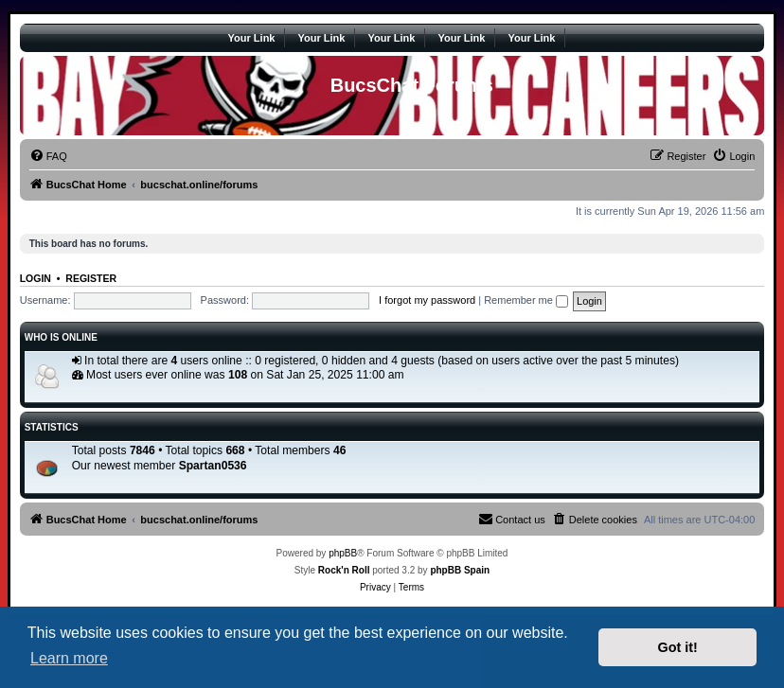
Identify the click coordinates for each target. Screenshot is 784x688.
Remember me (526, 300)
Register (91, 278)
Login (36, 278)
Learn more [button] (69, 658)
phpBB (343, 553)
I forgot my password (427, 300)
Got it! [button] (678, 647)
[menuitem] (48, 156)
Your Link (252, 38)
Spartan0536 (213, 466)
